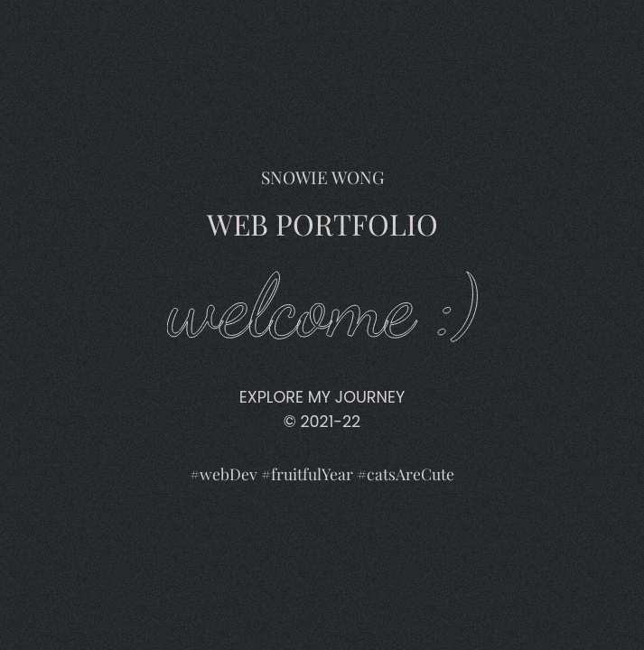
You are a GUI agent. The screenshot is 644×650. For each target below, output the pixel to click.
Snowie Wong (322, 18)
